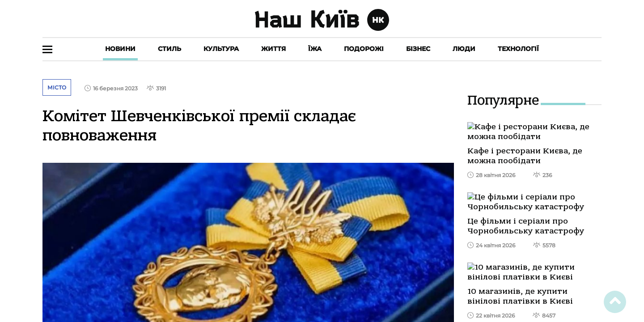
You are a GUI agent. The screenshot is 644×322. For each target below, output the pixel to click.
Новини (120, 49)
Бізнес (418, 49)
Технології (518, 49)
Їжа (315, 49)
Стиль (169, 49)
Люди (464, 49)
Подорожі (364, 49)
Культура (221, 49)
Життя (273, 49)
